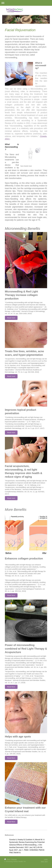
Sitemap (14, 859)
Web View (44, 861)
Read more (11, 318)
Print (7, 859)
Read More (11, 595)
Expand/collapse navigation (26, 3)
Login (46, 859)
